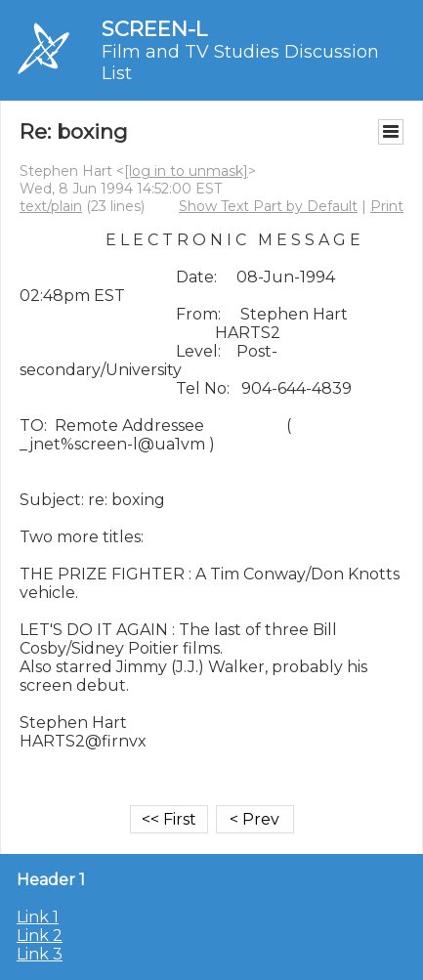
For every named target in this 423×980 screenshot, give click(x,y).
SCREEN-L (154, 29)
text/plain (51, 206)
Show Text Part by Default (268, 206)
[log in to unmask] (186, 171)
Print (387, 206)
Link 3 (40, 954)
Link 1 (38, 917)
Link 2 (40, 936)
